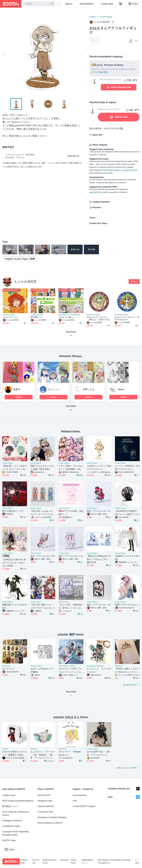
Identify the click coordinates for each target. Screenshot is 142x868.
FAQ (75, 801)
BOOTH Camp (9, 840)
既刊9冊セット (37, 317)
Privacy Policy (74, 861)
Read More (103, 72)
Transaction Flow (45, 812)
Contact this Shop (98, 223)
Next (80, 55)
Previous (5, 55)
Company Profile (23, 861)
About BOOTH (86, 4)
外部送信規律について (88, 861)
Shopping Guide (45, 801)
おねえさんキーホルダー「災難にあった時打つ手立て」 (98, 318)
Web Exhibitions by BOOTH (50, 823)
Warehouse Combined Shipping (52, 817)
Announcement (80, 795)
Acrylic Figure (106, 17)
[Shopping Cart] (121, 4)
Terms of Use (35, 861)
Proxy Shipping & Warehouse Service (16, 813)
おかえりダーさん (10, 317)
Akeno (121, 389)
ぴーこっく (54, 389)
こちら (24, 136)
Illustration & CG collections (69, 315)
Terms (92, 218)
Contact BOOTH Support (84, 806)
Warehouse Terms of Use (50, 861)
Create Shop (107, 4)
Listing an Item (9, 795)
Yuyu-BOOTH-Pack (130, 170)
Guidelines (64, 860)
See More (71, 409)
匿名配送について (10, 806)
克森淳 (17, 389)
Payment (96, 207)
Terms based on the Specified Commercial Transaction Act (114, 861)
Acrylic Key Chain (93, 315)
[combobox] (39, 4)
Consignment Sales (11, 826)
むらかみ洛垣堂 (26, 281)
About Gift (97, 135)
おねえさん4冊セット (68, 317)
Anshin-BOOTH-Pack (111, 170)
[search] (52, 4)
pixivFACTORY (95, 192)
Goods (92, 17)
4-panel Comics (9, 315)
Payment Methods (46, 806)
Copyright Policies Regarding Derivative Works (15, 833)
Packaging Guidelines (12, 821)
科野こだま (89, 389)
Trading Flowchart (101, 202)
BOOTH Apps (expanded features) (18, 801)
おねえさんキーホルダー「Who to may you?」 (127, 318)
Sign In (69, 4)
